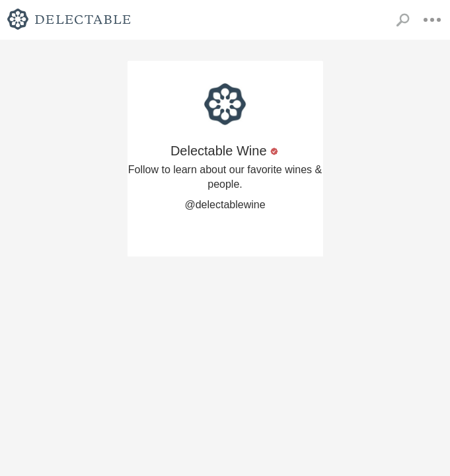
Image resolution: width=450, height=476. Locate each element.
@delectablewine (225, 205)
